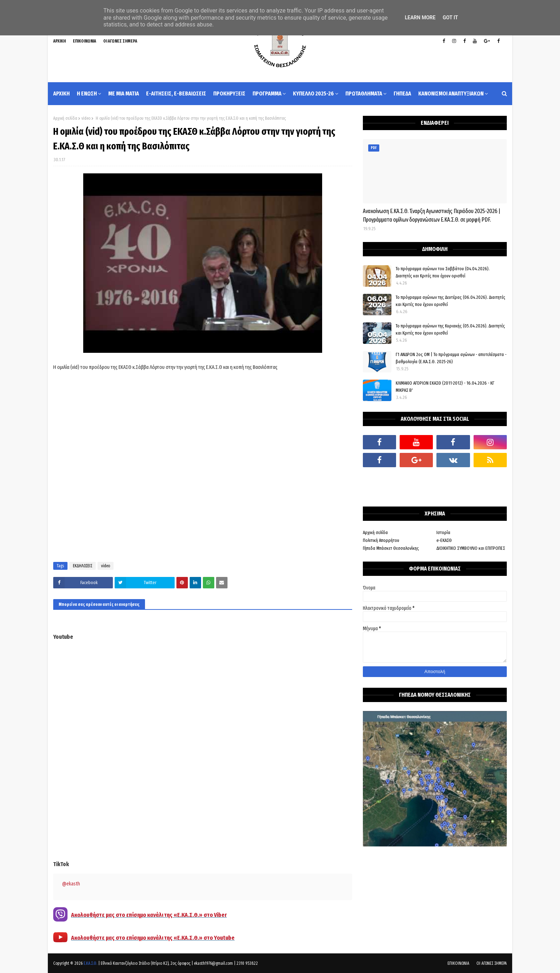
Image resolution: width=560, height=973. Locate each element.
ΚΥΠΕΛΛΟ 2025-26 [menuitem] (313, 93)
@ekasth (71, 884)
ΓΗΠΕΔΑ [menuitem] (402, 93)
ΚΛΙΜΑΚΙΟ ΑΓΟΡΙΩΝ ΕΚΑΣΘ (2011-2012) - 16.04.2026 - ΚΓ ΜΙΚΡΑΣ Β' (445, 387)
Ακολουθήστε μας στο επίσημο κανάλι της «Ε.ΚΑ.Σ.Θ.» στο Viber (149, 915)
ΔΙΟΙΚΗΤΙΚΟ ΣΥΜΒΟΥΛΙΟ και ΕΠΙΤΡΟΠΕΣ (471, 548)
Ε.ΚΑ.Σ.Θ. (90, 963)
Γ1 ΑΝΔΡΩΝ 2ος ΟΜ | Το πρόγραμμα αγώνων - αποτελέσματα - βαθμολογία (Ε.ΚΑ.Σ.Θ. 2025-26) (451, 358)
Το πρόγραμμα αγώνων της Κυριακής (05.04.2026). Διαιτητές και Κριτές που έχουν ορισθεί (450, 329)
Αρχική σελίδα (65, 118)
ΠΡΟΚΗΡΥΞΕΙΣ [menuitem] (229, 93)
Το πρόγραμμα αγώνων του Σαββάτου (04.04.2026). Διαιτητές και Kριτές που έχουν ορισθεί (443, 272)
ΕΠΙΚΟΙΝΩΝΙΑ (84, 41)
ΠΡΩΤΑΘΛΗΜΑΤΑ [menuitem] (364, 93)
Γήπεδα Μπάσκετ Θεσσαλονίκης (391, 548)
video (86, 118)
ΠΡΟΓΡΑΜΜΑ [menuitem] (267, 93)
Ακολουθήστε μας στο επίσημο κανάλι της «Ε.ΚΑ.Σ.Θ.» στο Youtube (153, 938)
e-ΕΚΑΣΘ (444, 540)
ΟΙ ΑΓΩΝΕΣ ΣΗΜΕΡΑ (120, 41)
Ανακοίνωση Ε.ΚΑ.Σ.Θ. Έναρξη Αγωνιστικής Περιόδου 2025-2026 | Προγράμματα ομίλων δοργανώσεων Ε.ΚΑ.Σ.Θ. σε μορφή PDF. (432, 215)
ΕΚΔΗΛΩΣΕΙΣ (82, 566)
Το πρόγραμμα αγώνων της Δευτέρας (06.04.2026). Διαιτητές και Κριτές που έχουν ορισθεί (451, 301)
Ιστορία (443, 532)
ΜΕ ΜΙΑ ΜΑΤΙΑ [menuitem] (124, 93)
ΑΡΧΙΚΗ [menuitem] (61, 93)
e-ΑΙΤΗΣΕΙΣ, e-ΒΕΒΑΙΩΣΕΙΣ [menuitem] (176, 93)
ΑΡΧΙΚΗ (59, 41)
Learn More (420, 18)
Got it (450, 18)
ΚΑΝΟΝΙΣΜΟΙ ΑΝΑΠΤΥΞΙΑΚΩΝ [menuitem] (451, 93)
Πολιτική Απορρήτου (381, 540)
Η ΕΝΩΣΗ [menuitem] (87, 93)
